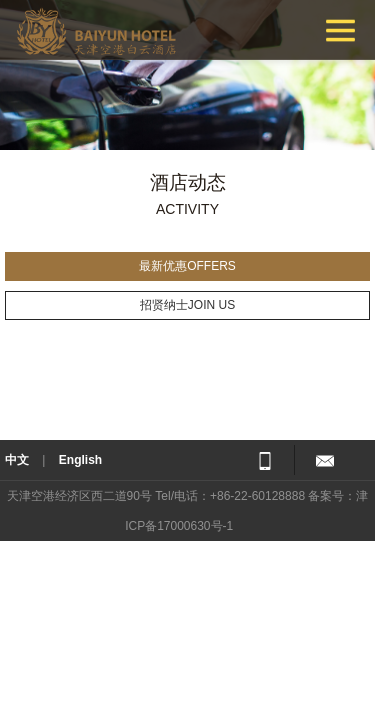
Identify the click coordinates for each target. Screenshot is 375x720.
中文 (17, 460)
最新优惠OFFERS (187, 266)
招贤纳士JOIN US (187, 305)
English (80, 460)
